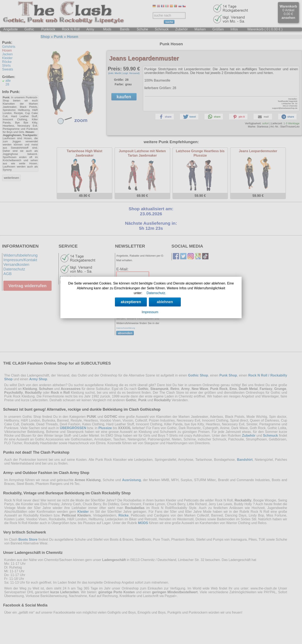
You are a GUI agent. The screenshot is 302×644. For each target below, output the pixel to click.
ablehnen (165, 302)
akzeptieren (131, 302)
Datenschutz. (156, 293)
